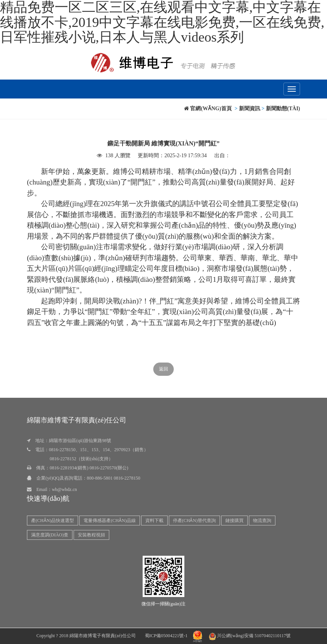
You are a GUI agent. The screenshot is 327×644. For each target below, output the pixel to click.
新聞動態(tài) (283, 109)
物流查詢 (262, 521)
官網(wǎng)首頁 (208, 109)
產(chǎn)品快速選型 (53, 521)
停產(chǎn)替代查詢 (194, 521)
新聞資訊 (250, 109)
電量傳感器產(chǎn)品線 (109, 521)
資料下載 (154, 521)
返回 (163, 369)
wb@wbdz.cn (64, 489)
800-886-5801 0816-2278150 (114, 478)
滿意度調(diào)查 (50, 535)
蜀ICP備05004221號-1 (166, 636)
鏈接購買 (234, 521)
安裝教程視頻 (91, 535)
